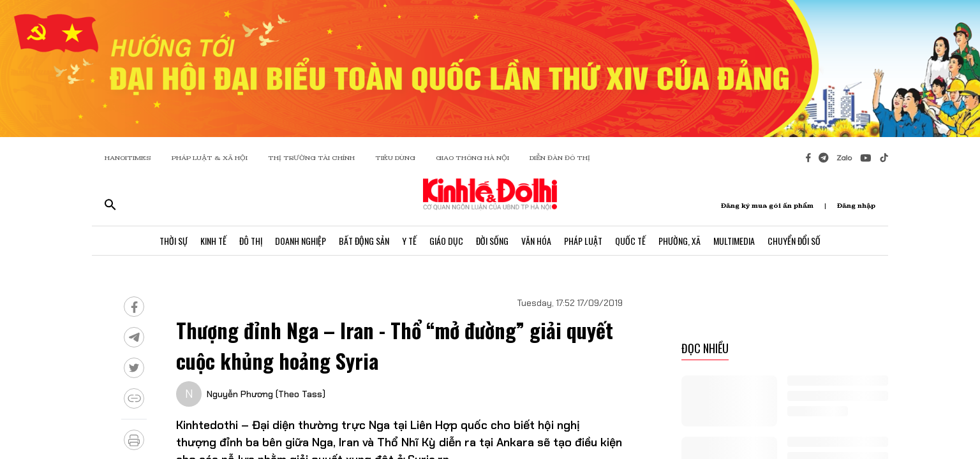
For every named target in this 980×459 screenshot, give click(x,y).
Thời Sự (174, 241)
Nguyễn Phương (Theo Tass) (266, 394)
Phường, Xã (679, 241)
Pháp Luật (583, 241)
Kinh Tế (213, 241)
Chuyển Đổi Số (794, 241)
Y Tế (409, 241)
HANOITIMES (128, 158)
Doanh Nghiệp (301, 241)
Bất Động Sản (364, 241)
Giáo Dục (446, 241)
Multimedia (734, 241)
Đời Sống (492, 241)
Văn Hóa (536, 241)
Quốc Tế (630, 241)
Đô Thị (251, 241)
